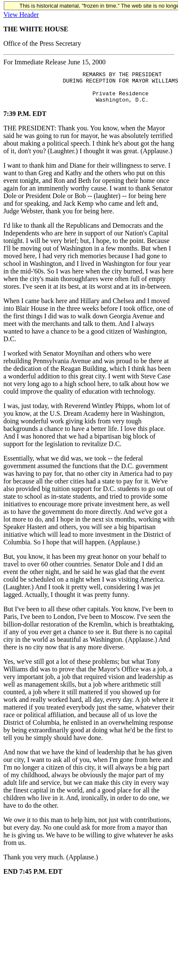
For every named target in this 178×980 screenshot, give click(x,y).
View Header (21, 15)
